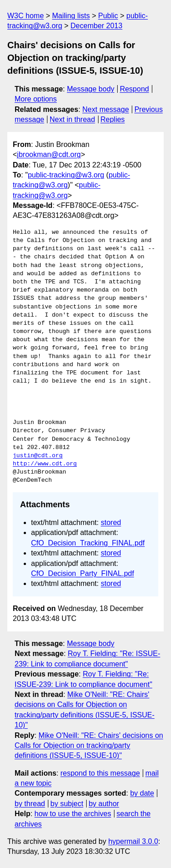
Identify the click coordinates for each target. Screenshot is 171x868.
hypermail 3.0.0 (133, 841)
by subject (67, 804)
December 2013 (97, 26)
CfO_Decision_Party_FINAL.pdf (83, 573)
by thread (30, 804)
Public (108, 16)
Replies (112, 119)
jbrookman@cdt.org (49, 154)
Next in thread (73, 119)
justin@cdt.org (38, 456)
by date (142, 793)
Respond (135, 89)
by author (104, 804)
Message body (91, 89)
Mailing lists (71, 16)
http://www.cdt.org (45, 464)
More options (36, 99)
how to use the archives (73, 814)
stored (111, 522)
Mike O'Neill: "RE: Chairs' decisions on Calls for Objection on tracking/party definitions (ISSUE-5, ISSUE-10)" (89, 746)
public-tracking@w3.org (66, 175)
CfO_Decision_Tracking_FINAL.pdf (88, 543)
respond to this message (100, 773)
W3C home (26, 16)
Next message (106, 109)
